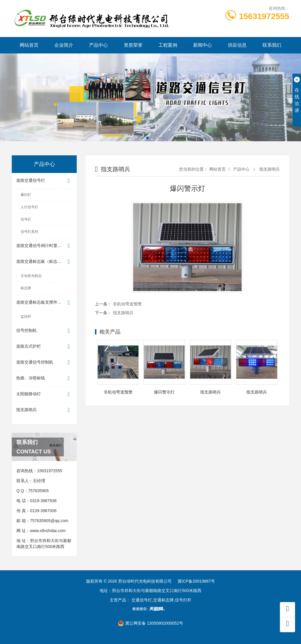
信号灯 (26, 219)
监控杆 (26, 317)
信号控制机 (44, 331)
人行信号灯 (29, 207)
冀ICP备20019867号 (196, 581)
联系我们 (272, 45)
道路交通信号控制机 (44, 363)
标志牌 (26, 288)
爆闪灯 (26, 195)
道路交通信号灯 (44, 181)
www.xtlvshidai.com (48, 531)
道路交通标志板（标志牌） (44, 262)
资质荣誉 (133, 45)
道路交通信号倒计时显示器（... (45, 246)
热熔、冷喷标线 (44, 378)
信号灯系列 (29, 232)
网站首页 (29, 45)
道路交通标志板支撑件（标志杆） (46, 303)
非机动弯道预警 (127, 304)
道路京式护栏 (44, 347)
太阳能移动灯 (44, 394)
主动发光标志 (31, 276)
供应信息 (237, 45)
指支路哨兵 (44, 410)
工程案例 (168, 45)
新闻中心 (203, 45)
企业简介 (64, 45)
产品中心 (98, 45)
